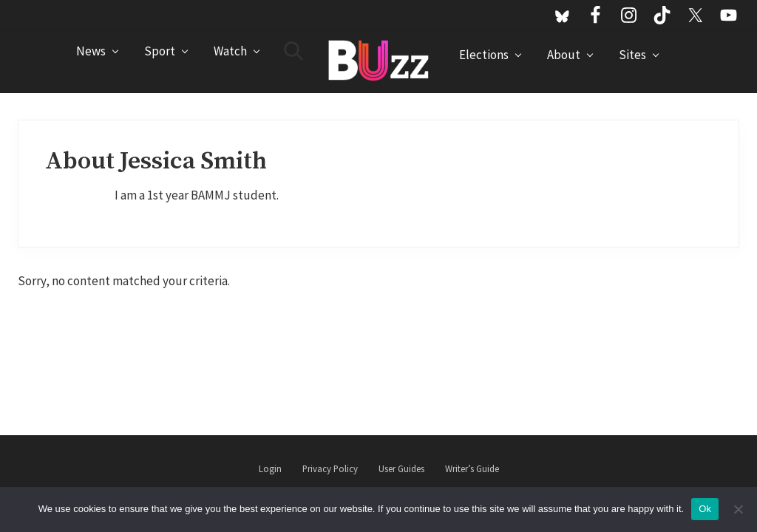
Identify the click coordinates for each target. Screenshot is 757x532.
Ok (705, 509)
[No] (739, 509)
